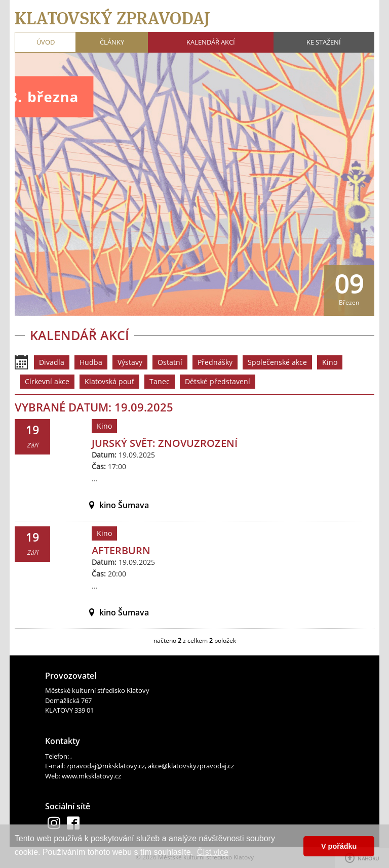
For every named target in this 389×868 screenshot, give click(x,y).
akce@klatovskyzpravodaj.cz (191, 766)
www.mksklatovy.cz (91, 776)
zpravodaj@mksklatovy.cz (106, 766)
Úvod (46, 42)
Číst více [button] (213, 852)
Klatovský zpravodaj (112, 18)
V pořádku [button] (339, 846)
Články (112, 42)
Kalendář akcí (211, 42)
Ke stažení (324, 42)
